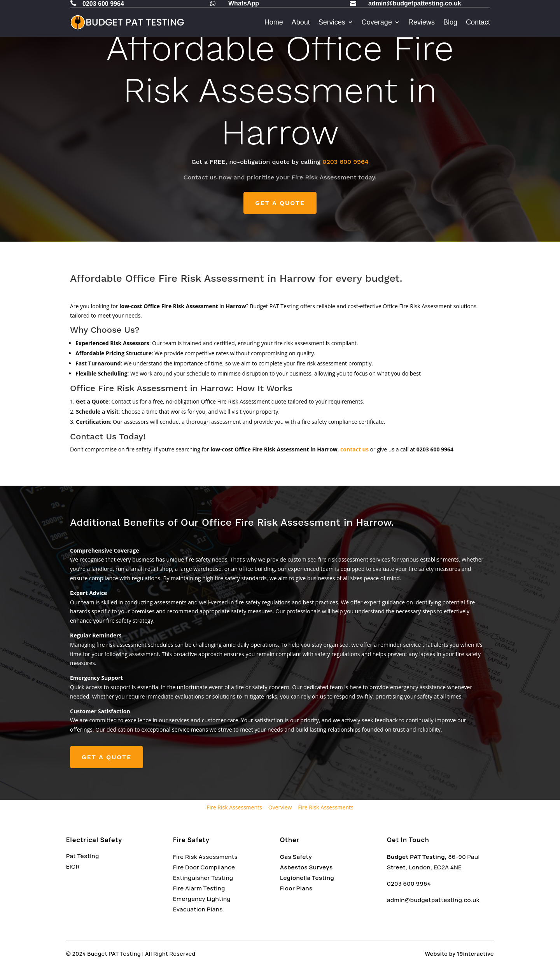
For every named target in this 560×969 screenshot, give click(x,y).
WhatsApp (244, 3)
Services (332, 22)
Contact (478, 22)
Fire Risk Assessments (234, 807)
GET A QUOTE (280, 203)
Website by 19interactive (459, 954)
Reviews (422, 22)
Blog (450, 22)
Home (274, 22)
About (301, 22)
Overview (280, 807)
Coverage (377, 22)
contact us (354, 449)
